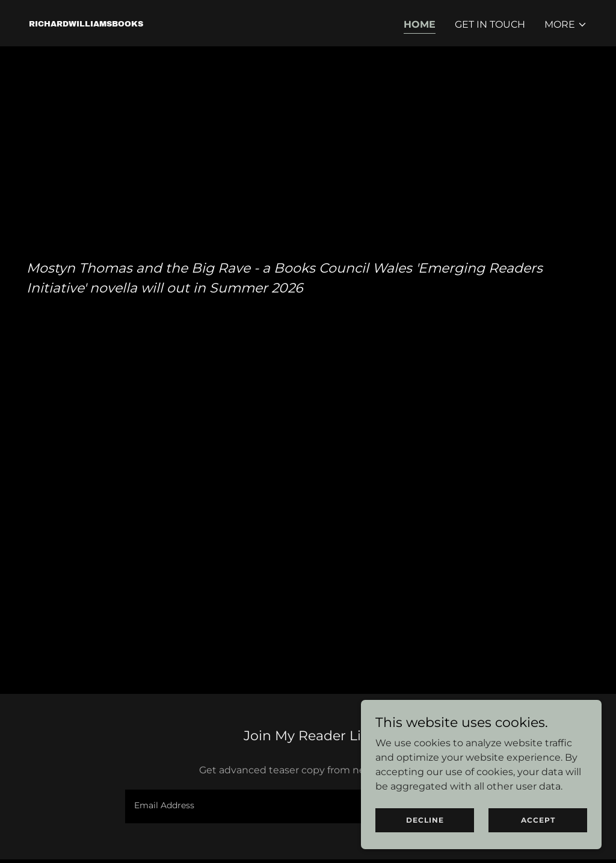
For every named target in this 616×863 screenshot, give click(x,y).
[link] (86, 23)
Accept (538, 845)
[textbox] (261, 806)
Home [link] (420, 24)
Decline (425, 845)
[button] (566, 25)
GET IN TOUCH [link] (490, 24)
